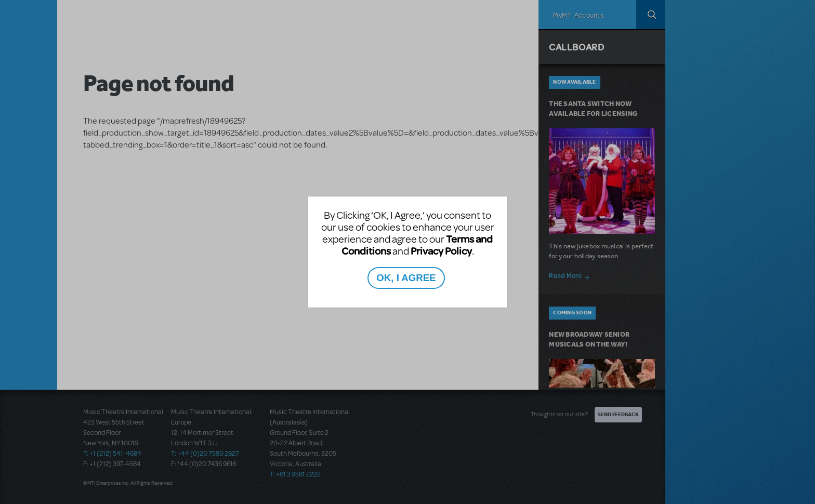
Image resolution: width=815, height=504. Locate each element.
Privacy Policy (441, 251)
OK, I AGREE (406, 278)
